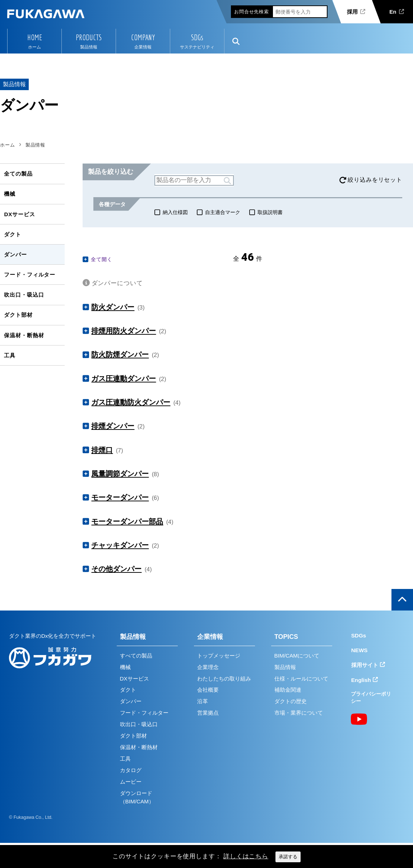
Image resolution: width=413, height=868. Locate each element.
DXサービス (19, 214)
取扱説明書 (270, 212)
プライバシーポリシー (371, 698)
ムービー (131, 782)
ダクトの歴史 (291, 701)
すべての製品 (136, 656)
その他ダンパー (116, 569)
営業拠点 (208, 713)
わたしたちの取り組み (224, 679)
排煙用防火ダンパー (124, 331)
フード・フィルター (30, 275)
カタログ (131, 770)
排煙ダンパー (113, 426)
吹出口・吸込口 (24, 295)
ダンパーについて (117, 283)
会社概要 (208, 690)
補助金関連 (288, 690)
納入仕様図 (175, 212)
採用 (352, 12)
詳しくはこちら (246, 856)
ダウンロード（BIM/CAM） (137, 797)
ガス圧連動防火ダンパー (131, 402)
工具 (10, 355)
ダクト (13, 234)
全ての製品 (18, 174)
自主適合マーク (223, 212)
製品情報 (133, 637)
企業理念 (208, 667)
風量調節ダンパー (120, 474)
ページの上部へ (402, 600)
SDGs (197, 37)
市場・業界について (299, 713)
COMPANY (143, 37)
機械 (10, 194)
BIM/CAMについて (297, 656)
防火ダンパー (113, 307)
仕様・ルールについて (301, 679)
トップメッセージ (219, 656)
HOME (35, 37)
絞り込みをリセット (375, 180)
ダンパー (15, 254)
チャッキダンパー (120, 545)
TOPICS (286, 637)
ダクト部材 (18, 315)
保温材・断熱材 (24, 335)
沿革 (203, 701)
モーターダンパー (120, 497)
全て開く (101, 259)
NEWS (359, 650)
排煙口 (102, 450)
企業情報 (210, 637)
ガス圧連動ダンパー (124, 379)
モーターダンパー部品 (127, 521)
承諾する (288, 857)
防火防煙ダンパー (120, 354)
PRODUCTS (89, 37)
